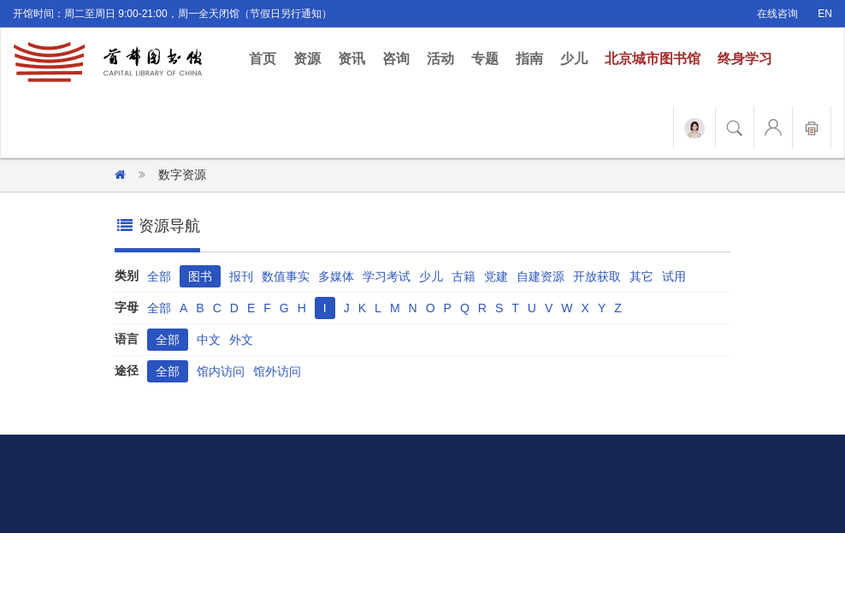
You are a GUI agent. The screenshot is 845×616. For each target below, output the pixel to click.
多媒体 (336, 276)
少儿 (574, 59)
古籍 (464, 276)
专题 (485, 59)
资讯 (352, 59)
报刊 (241, 276)
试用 (674, 276)
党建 (496, 276)
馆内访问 (221, 371)
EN (825, 14)
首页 (267, 58)
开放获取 (597, 276)
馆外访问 (277, 371)
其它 (641, 276)
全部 (159, 276)
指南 (529, 59)
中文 (209, 340)
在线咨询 (777, 14)
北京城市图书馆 (653, 59)
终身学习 (745, 59)
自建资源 (541, 276)
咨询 (396, 59)
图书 (200, 276)
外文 (241, 340)
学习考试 (387, 276)
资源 (307, 59)
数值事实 (286, 276)
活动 (440, 59)
